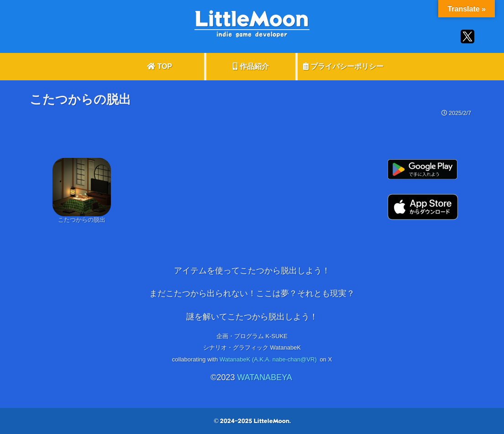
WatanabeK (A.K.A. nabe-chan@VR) (268, 359)
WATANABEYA (264, 377)
